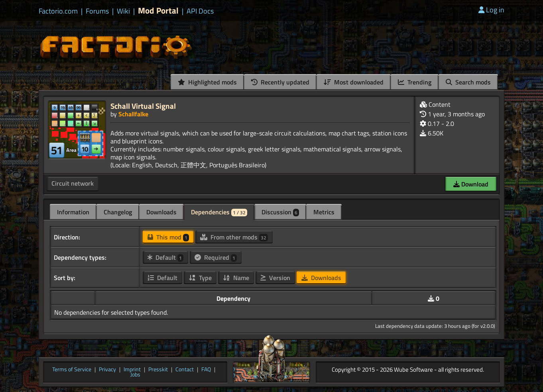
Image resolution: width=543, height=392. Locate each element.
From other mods (234, 237)
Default (165, 257)
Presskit (158, 370)
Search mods (468, 82)
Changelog (118, 212)
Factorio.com (58, 11)
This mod (168, 237)
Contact (185, 370)
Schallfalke (133, 114)
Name (236, 278)
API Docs (200, 11)
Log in (491, 10)
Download (471, 184)
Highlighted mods (207, 82)
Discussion (280, 212)
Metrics (324, 212)
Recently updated (280, 82)
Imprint (132, 370)
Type (200, 278)
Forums (97, 11)
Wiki (123, 11)
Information (73, 212)
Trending (415, 82)
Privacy (107, 370)
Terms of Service (72, 370)
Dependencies (219, 212)
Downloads (161, 212)
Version (275, 278)
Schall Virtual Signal (143, 106)
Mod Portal (158, 11)
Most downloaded (354, 82)
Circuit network (73, 183)
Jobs (135, 375)
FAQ (206, 370)
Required (216, 257)
